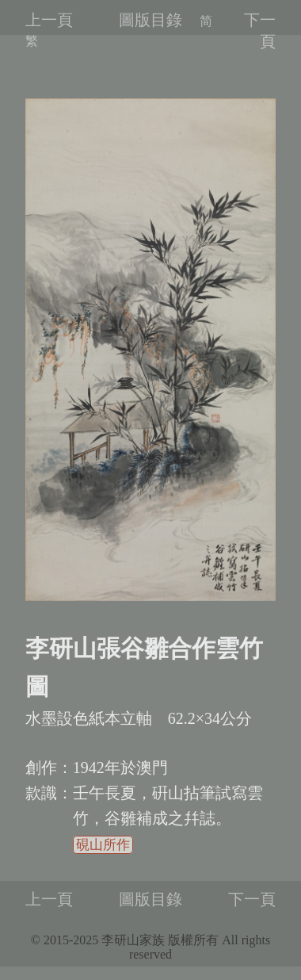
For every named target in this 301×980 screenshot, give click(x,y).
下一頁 (252, 899)
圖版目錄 (150, 20)
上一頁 (49, 20)
